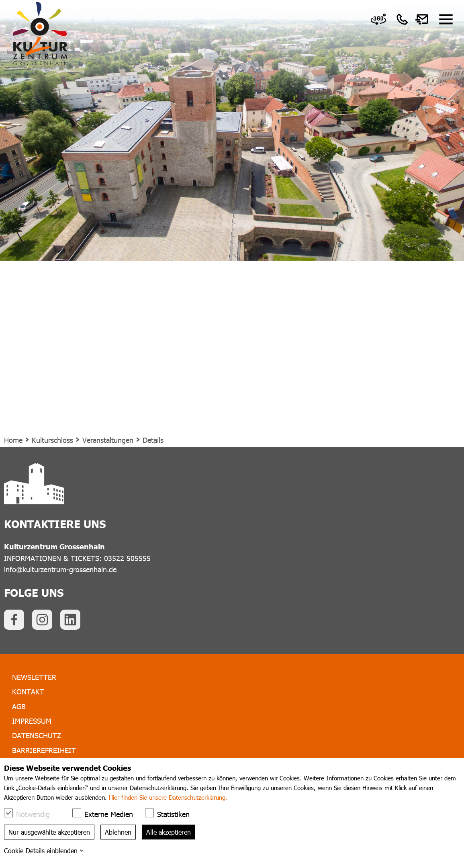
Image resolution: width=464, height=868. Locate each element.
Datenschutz (37, 735)
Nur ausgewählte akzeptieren (49, 832)
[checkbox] (8, 813)
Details (153, 440)
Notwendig (31, 814)
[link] (378, 19)
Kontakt (28, 691)
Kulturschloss (52, 440)
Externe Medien (107, 814)
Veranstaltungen (108, 440)
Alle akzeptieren (169, 832)
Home (13, 440)
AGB (19, 706)
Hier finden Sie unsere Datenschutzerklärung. (168, 797)
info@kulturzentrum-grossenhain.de (60, 569)
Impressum (32, 721)
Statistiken (171, 814)
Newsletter (34, 677)
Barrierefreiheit (44, 750)
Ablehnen (118, 832)
